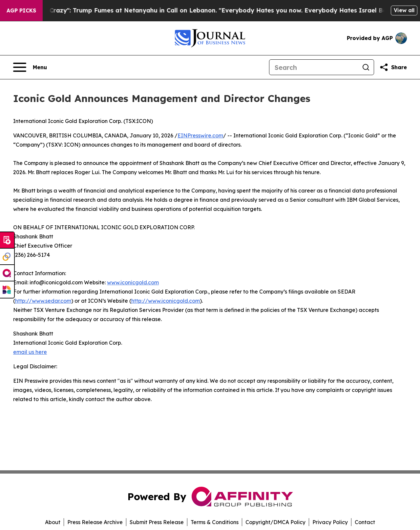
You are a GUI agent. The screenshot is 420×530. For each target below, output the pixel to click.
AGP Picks (21, 10)
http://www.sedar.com (43, 301)
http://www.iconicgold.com (166, 301)
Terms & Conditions (215, 522)
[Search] (314, 67)
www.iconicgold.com (133, 282)
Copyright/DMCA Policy (275, 522)
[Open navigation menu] (30, 67)
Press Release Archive (95, 522)
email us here (30, 352)
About (53, 522)
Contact (365, 522)
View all (404, 10)
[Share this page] (393, 67)
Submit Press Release (157, 522)
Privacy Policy (330, 522)
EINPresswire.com (200, 135)
